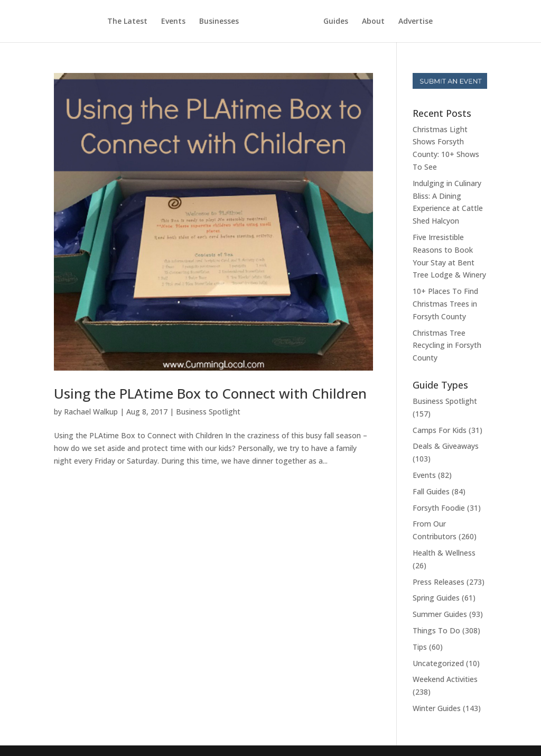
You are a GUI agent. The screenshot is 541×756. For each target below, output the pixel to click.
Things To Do (436, 630)
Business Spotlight (208, 412)
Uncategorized (438, 663)
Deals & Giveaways (446, 446)
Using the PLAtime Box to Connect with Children (210, 393)
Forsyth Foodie (439, 508)
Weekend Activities (445, 679)
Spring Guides (436, 598)
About (373, 22)
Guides (336, 22)
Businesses (219, 22)
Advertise (416, 22)
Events (173, 22)
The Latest (127, 22)
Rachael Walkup (91, 412)
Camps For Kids (440, 430)
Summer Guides (440, 614)
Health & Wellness (444, 553)
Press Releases (439, 582)
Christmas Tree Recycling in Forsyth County (447, 345)
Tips (420, 647)
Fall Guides (431, 491)
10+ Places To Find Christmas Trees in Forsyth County (445, 304)
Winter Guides (437, 708)
